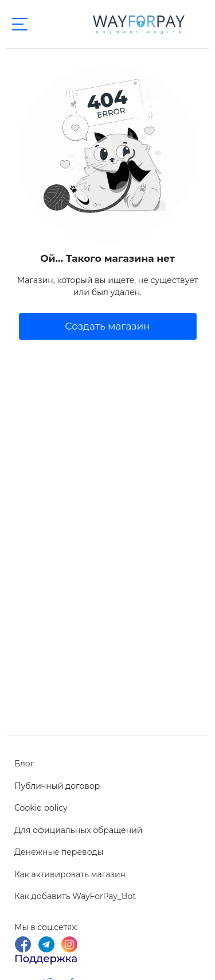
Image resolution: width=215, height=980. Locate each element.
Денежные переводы (59, 852)
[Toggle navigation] (19, 24)
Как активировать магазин (70, 874)
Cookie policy (41, 808)
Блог (24, 764)
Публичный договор (57, 786)
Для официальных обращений (78, 830)
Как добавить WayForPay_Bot (75, 896)
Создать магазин (107, 326)
